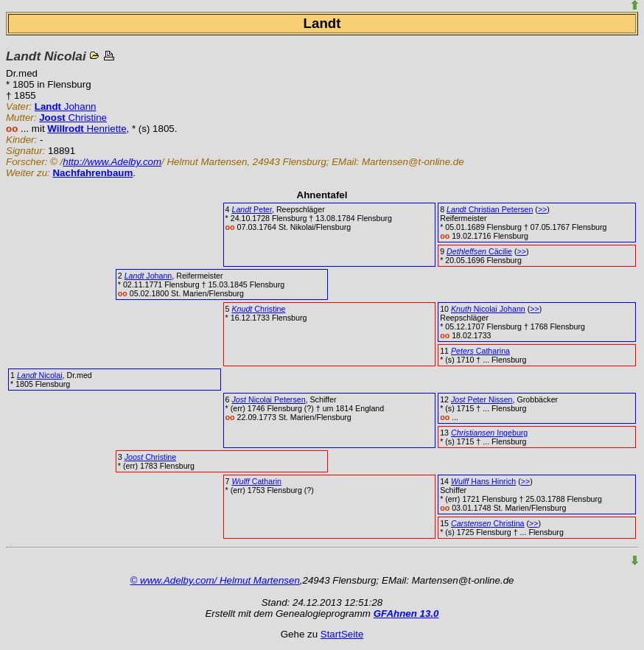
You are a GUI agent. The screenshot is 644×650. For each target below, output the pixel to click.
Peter (252, 209)
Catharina (480, 351)
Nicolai (40, 375)
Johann (66, 106)
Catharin (256, 481)
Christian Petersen (490, 209)
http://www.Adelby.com (112, 162)
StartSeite (342, 634)
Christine (73, 118)
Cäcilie (479, 251)
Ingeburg (489, 433)
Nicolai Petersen (268, 399)
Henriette (87, 129)
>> (542, 209)
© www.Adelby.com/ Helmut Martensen (215, 580)
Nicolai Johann (488, 309)
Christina (488, 523)
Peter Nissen (482, 399)
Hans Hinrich (483, 481)
